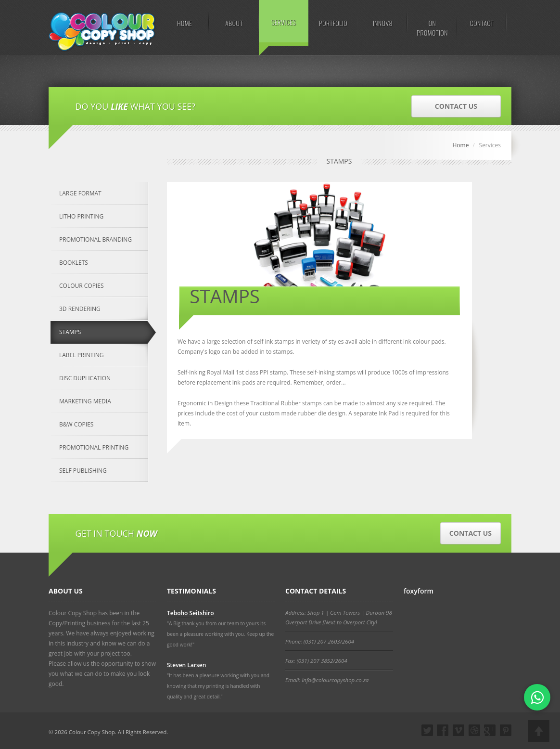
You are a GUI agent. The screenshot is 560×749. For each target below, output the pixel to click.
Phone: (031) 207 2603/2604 (320, 641)
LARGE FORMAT (80, 193)
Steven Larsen (186, 665)
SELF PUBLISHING (83, 471)
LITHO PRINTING (81, 216)
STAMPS (70, 332)
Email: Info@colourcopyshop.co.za (327, 680)
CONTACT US (456, 106)
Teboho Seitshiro (190, 613)
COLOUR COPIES (81, 286)
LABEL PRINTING (81, 355)
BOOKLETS (74, 263)
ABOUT (234, 23)
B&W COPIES (76, 424)
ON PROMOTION (432, 28)
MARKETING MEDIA (85, 401)
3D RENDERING (80, 309)
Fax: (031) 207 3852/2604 (316, 661)
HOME (185, 23)
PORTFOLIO (333, 23)
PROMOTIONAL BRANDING (95, 239)
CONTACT (482, 23)
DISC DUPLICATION (85, 378)
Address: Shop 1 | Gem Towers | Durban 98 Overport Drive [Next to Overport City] (339, 617)
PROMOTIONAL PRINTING (94, 447)
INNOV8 (383, 23)
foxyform (419, 591)
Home (460, 145)
